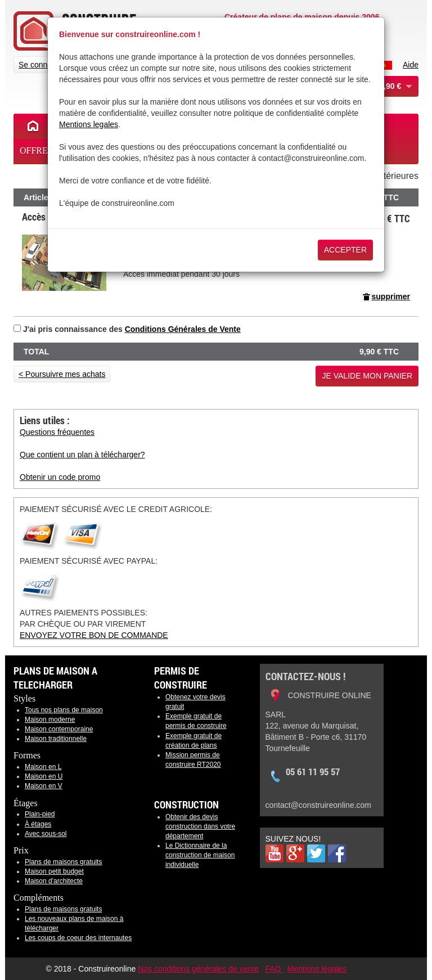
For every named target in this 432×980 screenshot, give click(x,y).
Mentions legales (89, 124)
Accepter (345, 250)
